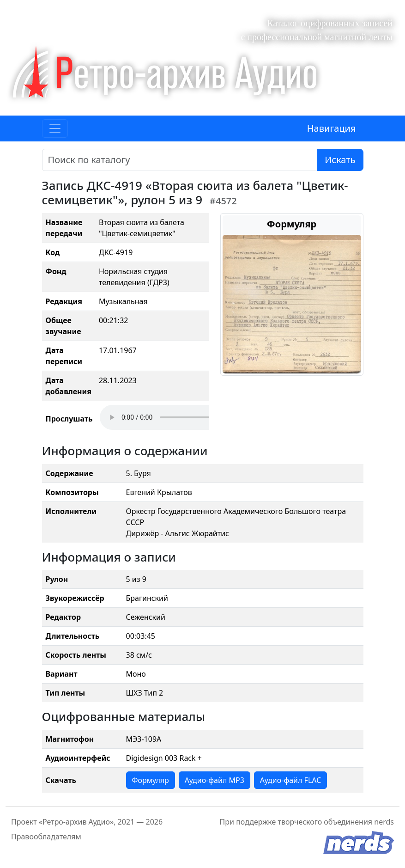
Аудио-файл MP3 (215, 780)
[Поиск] (180, 160)
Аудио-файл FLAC (290, 780)
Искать (340, 160)
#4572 (223, 201)
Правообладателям (46, 837)
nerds (384, 822)
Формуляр (151, 780)
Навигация (332, 128)
